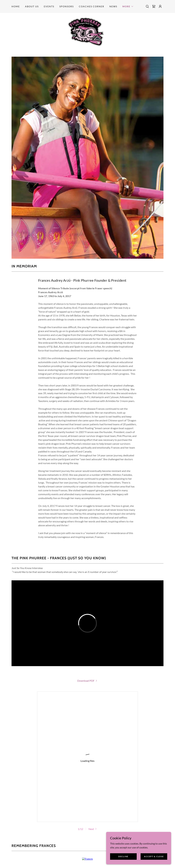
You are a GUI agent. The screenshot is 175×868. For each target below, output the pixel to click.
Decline (123, 856)
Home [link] (16, 6)
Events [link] (49, 6)
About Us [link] (32, 6)
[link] (154, 6)
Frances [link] (135, 817)
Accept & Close (154, 856)
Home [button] (38, 817)
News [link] (113, 6)
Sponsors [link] (67, 6)
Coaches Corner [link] (92, 6)
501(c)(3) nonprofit (90, 809)
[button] (128, 6)
